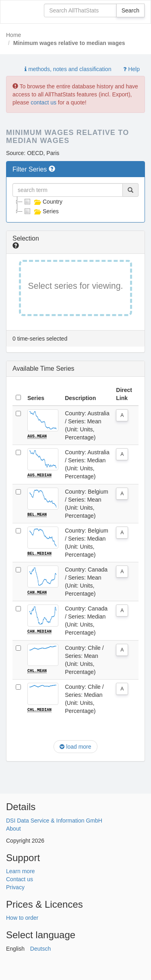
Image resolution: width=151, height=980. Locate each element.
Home (13, 35)
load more (75, 746)
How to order (22, 917)
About (13, 827)
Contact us (20, 878)
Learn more (21, 870)
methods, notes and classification (68, 69)
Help (131, 69)
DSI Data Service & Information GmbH (54, 819)
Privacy (15, 886)
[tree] (75, 206)
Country (42, 202)
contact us (43, 102)
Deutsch (40, 948)
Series (41, 211)
